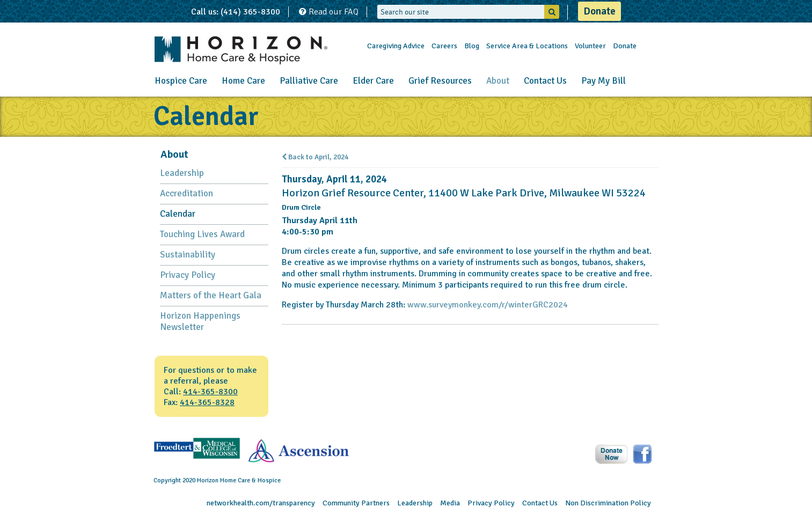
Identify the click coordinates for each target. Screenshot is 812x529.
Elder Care (373, 81)
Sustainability (188, 255)
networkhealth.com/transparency (261, 503)
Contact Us (545, 81)
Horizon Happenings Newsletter (200, 321)
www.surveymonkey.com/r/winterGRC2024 (488, 305)
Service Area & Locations (527, 46)
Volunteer (590, 46)
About (498, 81)
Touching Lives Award (202, 234)
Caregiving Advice (396, 46)
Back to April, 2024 (315, 157)
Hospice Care (181, 81)
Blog (472, 46)
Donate (599, 11)
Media (450, 503)
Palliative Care (309, 81)
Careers (444, 46)
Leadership (182, 173)
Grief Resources (440, 81)
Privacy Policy (188, 275)
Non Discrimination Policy (608, 503)
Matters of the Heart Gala (211, 295)
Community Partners (356, 503)
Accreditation (186, 193)
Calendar (178, 214)
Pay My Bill (603, 81)
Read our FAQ (329, 12)
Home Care (243, 81)
